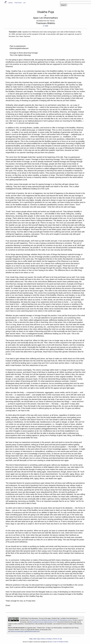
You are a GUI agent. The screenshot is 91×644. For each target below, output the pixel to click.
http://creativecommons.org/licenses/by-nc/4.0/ (43, 622)
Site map (37, 639)
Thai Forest (18, 3)
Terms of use (57, 639)
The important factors (14, 483)
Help (31, 639)
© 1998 (46, 26)
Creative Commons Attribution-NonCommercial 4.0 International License (51, 620)
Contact (49, 639)
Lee (24, 3)
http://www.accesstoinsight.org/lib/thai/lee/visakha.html (24, 631)
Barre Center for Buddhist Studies (59, 642)
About (43, 639)
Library (10, 3)
